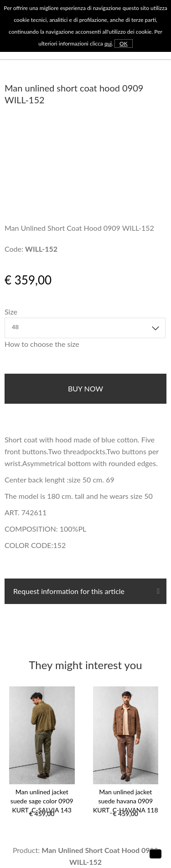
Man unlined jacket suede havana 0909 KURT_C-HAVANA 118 (126, 801)
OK (124, 43)
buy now (85, 388)
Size (11, 312)
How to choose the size (42, 344)
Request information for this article (68, 591)
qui (108, 43)
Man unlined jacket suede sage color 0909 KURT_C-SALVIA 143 (42, 801)
